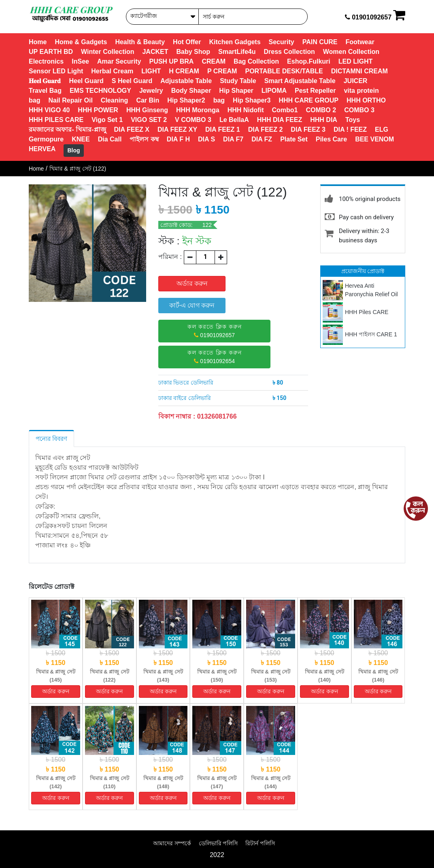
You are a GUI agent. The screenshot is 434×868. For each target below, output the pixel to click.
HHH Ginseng (147, 110)
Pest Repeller (315, 91)
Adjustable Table (186, 81)
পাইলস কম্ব (144, 139)
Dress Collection (289, 52)
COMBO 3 (359, 110)
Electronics (46, 61)
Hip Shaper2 (186, 100)
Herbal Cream (112, 71)
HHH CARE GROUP (308, 100)
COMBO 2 (321, 110)
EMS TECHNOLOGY (100, 91)
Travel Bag (45, 91)
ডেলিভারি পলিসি (218, 843)
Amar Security (119, 61)
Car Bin (148, 100)
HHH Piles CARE (367, 312)
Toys (353, 120)
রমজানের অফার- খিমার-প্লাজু (67, 129)
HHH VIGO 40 (49, 110)
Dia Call (110, 139)
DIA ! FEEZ (350, 129)
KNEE (81, 139)
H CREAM (184, 71)
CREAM (214, 61)
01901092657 (215, 331)
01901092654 (215, 357)
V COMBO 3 (193, 120)
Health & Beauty (140, 42)
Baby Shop (193, 52)
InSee (80, 61)
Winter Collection (107, 52)
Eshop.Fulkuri (309, 61)
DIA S (206, 139)
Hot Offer (187, 42)
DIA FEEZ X (132, 129)
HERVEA (42, 149)
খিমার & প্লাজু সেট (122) (78, 169)
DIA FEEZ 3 (308, 129)
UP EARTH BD (51, 52)
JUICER (356, 81)
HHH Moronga (198, 110)
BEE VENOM (374, 139)
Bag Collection (256, 61)
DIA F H (178, 139)
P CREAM (222, 71)
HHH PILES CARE (56, 120)
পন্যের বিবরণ (51, 439)
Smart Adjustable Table (300, 81)
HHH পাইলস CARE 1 (371, 334)
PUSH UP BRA (171, 61)
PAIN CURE (320, 42)
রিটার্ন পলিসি (260, 843)
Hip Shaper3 (252, 100)
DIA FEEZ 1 (223, 129)
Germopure (46, 139)
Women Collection (351, 52)
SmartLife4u (237, 52)
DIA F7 (233, 139)
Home (38, 42)
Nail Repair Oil (70, 100)
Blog (73, 150)
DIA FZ (262, 139)
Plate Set (294, 139)
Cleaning (115, 100)
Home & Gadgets (81, 42)
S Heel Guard (132, 81)
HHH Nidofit (246, 110)
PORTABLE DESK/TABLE (284, 71)
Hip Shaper (236, 91)
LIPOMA (274, 91)
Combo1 (285, 110)
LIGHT (151, 71)
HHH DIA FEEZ (280, 120)
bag (34, 100)
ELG (382, 129)
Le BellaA (234, 120)
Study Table (238, 81)
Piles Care (331, 139)
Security (282, 42)
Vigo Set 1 (107, 120)
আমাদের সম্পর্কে (172, 843)
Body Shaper (191, 91)
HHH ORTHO (366, 100)
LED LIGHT (355, 61)
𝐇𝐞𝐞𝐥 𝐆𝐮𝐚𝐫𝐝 (45, 81)
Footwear (360, 42)
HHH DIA (324, 120)
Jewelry (151, 91)
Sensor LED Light (56, 71)
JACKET (155, 52)
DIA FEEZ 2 (266, 129)
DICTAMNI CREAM (360, 71)
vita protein (361, 91)
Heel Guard (86, 81)
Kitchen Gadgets (235, 42)
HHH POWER (98, 110)
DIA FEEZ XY (177, 129)
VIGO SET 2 (149, 120)
